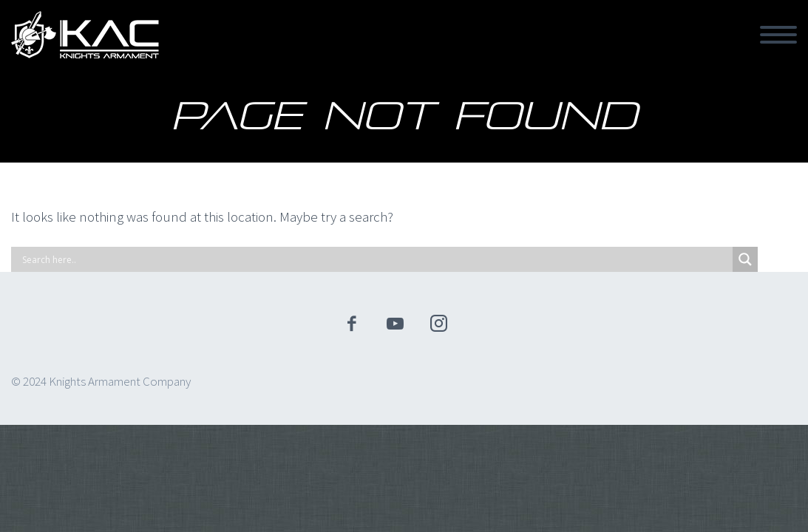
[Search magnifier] (745, 259)
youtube (395, 324)
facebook (351, 324)
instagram (438, 324)
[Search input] (376, 259)
